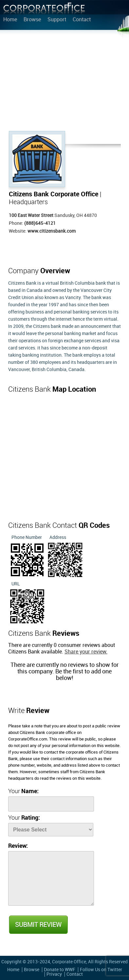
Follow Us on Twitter (101, 970)
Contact (82, 20)
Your (23, 791)
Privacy (54, 974)
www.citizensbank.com (52, 231)
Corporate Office (44, 10)
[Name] (51, 804)
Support (57, 20)
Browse (32, 20)
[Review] (51, 878)
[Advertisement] (64, 82)
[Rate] (51, 830)
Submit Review (38, 925)
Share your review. (86, 652)
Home (10, 20)
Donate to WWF (60, 970)
